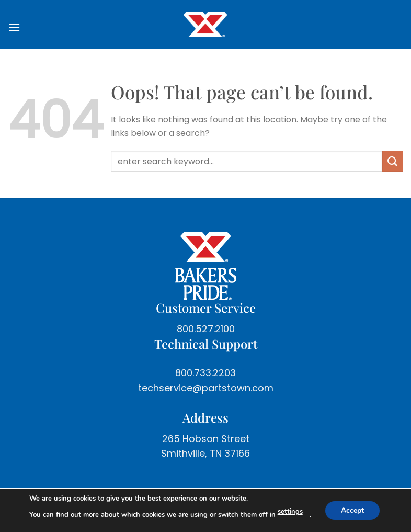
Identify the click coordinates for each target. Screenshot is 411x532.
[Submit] (393, 161)
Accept (352, 510)
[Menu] (19, 27)
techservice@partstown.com (206, 388)
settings (290, 512)
